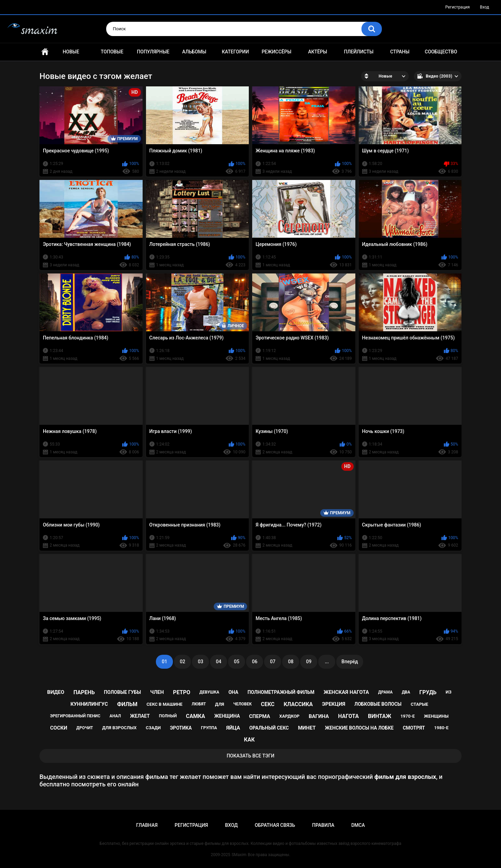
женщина (227, 716)
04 (219, 662)
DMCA (358, 825)
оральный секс (269, 728)
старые (419, 704)
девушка (209, 692)
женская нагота (346, 692)
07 (273, 662)
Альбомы (194, 52)
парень (84, 692)
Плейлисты (359, 52)
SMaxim (239, 855)
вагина (319, 716)
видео (56, 692)
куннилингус (89, 704)
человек (243, 704)
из (448, 692)
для (220, 704)
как (249, 740)
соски (59, 728)
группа (209, 728)
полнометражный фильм (281, 692)
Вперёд (350, 662)
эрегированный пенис (75, 716)
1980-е (441, 728)
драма (385, 692)
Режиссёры (277, 52)
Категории (236, 52)
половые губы (122, 692)
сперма (260, 716)
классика (298, 704)
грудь (428, 692)
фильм (127, 704)
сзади (153, 728)
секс (268, 704)
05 (237, 662)
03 (200, 662)
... (327, 662)
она (233, 692)
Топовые (112, 52)
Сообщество (441, 52)
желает (140, 716)
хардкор (289, 716)
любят (199, 704)
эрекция (334, 704)
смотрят (414, 728)
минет (307, 728)
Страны (400, 52)
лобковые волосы (378, 704)
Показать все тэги (251, 756)
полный (168, 716)
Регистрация (457, 7)
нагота (348, 716)
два (406, 692)
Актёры (318, 52)
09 (309, 662)
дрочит (85, 728)
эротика (181, 728)
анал (115, 716)
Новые (71, 52)
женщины (436, 716)
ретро (182, 692)
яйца (233, 728)
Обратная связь (275, 825)
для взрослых (119, 728)
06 (255, 662)
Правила (323, 825)
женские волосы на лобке (359, 728)
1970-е (407, 716)
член (157, 692)
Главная (45, 52)
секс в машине (165, 704)
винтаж (379, 716)
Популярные (153, 52)
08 (291, 662)
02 (182, 662)
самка (195, 716)
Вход (484, 7)
